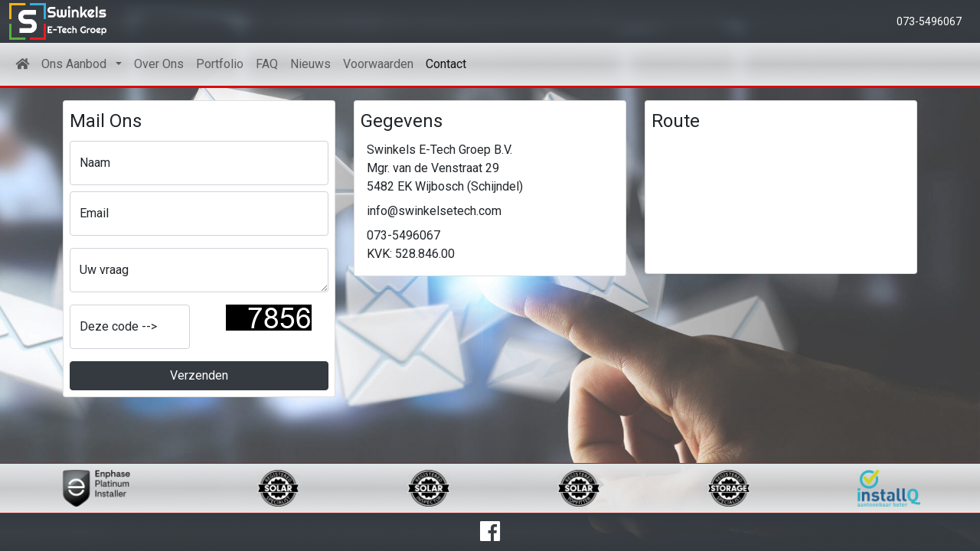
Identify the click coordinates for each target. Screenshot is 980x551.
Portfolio (220, 64)
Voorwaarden (378, 64)
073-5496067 (929, 21)
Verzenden (199, 375)
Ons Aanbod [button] (77, 64)
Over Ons (159, 64)
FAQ (267, 64)
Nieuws (310, 64)
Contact (446, 64)
